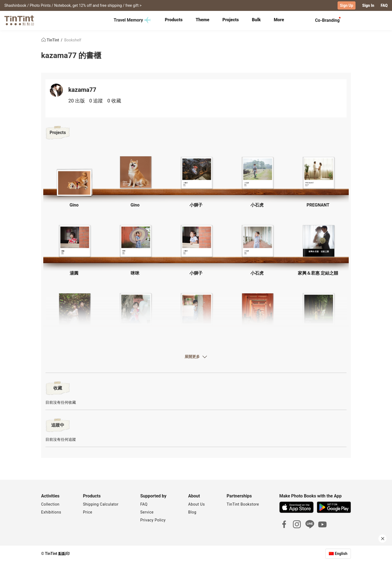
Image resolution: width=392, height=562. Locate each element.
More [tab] (279, 20)
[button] (74, 181)
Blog (192, 512)
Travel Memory (132, 20)
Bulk (256, 20)
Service (147, 512)
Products (174, 20)
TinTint (50, 40)
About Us (196, 504)
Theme (203, 20)
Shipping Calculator (101, 504)
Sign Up (347, 5)
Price (88, 512)
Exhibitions (51, 512)
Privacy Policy (153, 520)
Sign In (368, 5)
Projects (231, 20)
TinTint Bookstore (243, 504)
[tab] (174, 20)
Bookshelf (73, 40)
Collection (50, 504)
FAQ (384, 5)
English (341, 554)
